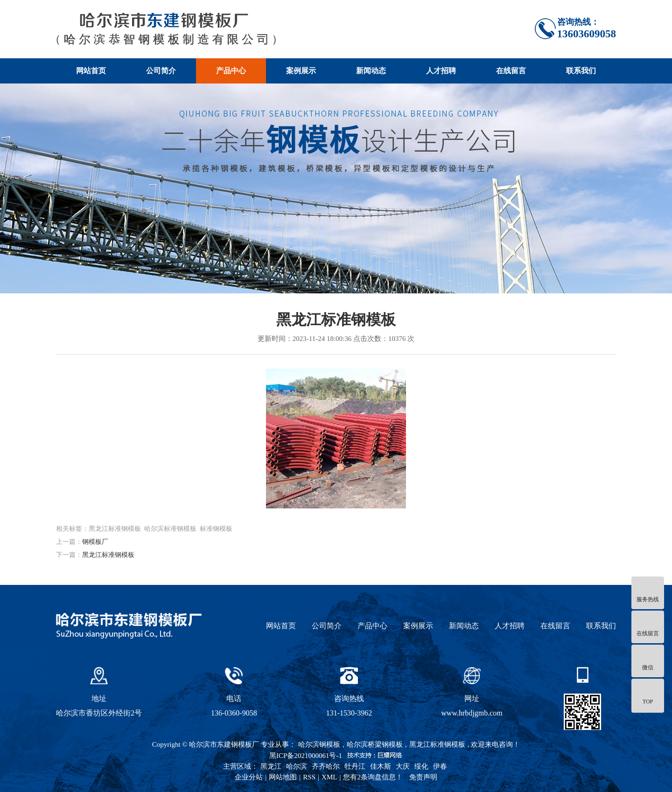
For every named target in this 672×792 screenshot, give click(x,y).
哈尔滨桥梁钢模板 (375, 744)
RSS (309, 777)
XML (329, 777)
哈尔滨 (297, 766)
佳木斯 (381, 766)
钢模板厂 (95, 542)
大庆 (403, 766)
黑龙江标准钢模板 (108, 555)
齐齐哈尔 (326, 766)
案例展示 (301, 71)
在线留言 (511, 71)
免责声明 (423, 777)
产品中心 (231, 71)
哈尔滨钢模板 (319, 744)
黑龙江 (271, 766)
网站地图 (283, 777)
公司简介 (161, 71)
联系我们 (581, 71)
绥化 (421, 766)
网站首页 (91, 71)
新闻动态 (371, 71)
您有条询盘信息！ (373, 777)
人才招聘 (441, 71)
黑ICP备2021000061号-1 (306, 756)
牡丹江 (355, 766)
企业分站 (249, 777)
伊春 (440, 766)
